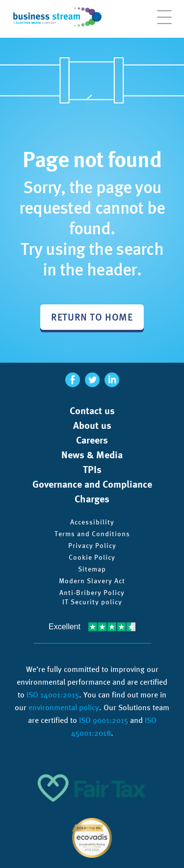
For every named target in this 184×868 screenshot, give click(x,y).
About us (92, 425)
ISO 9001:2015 (104, 720)
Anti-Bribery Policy (92, 593)
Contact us (92, 411)
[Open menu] (164, 22)
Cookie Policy (92, 557)
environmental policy (64, 707)
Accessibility (92, 522)
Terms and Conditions (92, 534)
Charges (92, 499)
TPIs (92, 470)
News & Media (92, 455)
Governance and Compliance (92, 484)
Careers (92, 440)
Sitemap (92, 569)
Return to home (92, 317)
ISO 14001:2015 (53, 695)
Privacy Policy (92, 546)
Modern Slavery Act (92, 581)
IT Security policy (92, 602)
